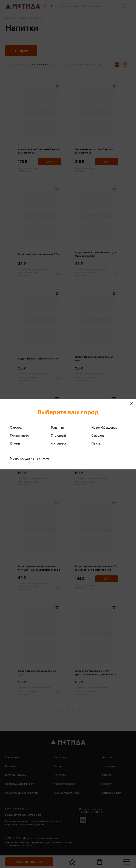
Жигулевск (59, 443)
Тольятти (57, 427)
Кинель (15, 443)
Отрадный (58, 435)
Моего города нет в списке (29, 458)
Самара (16, 427)
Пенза (96, 443)
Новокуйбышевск (104, 427)
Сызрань (98, 435)
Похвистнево (19, 435)
